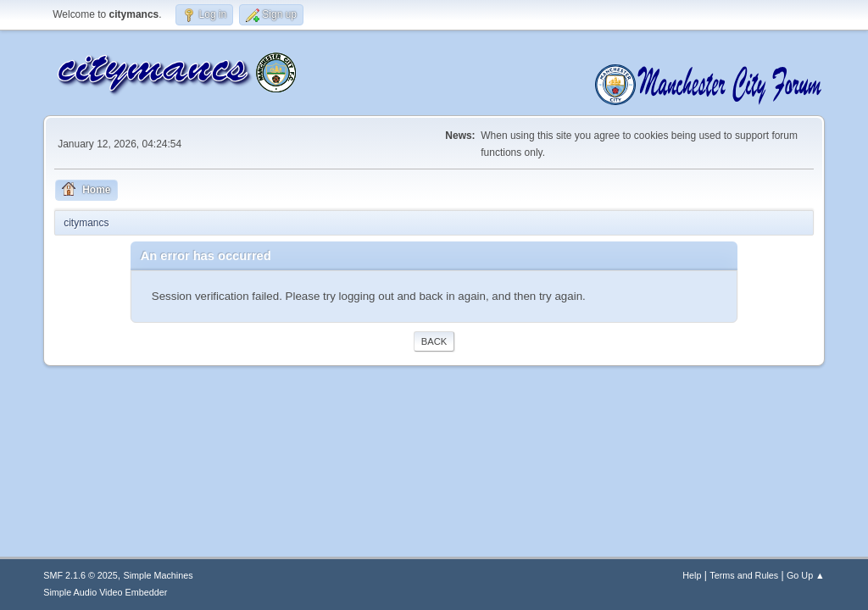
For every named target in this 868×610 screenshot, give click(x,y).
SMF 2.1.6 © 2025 (81, 575)
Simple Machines (159, 575)
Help (692, 575)
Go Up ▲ (806, 575)
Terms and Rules (744, 575)
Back (434, 341)
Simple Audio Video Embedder (105, 592)
